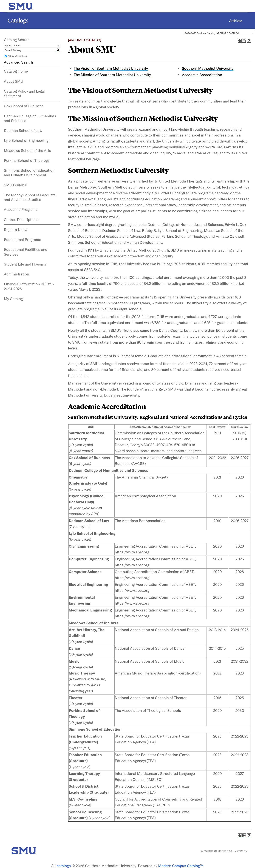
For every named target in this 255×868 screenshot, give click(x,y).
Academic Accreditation (202, 75)
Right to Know (16, 230)
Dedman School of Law (23, 130)
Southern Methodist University (208, 68)
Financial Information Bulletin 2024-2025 (29, 286)
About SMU (14, 81)
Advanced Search (18, 62)
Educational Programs (22, 240)
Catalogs (18, 21)
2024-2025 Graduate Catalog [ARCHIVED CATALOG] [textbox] (212, 33)
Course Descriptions (21, 220)
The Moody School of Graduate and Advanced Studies (30, 197)
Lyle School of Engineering (26, 140)
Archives (236, 21)
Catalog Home (16, 71)
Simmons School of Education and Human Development (29, 173)
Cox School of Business (24, 106)
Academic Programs (21, 209)
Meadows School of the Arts (27, 150)
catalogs (64, 866)
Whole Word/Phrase (18, 56)
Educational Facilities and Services (26, 252)
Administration (16, 274)
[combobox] (219, 33)
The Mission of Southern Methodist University (112, 75)
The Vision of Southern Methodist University (111, 68)
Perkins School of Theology (27, 160)
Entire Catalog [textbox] (12, 45)
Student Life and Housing (25, 264)
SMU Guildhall (16, 185)
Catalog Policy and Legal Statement (24, 93)
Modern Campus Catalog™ (181, 866)
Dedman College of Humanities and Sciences (30, 118)
